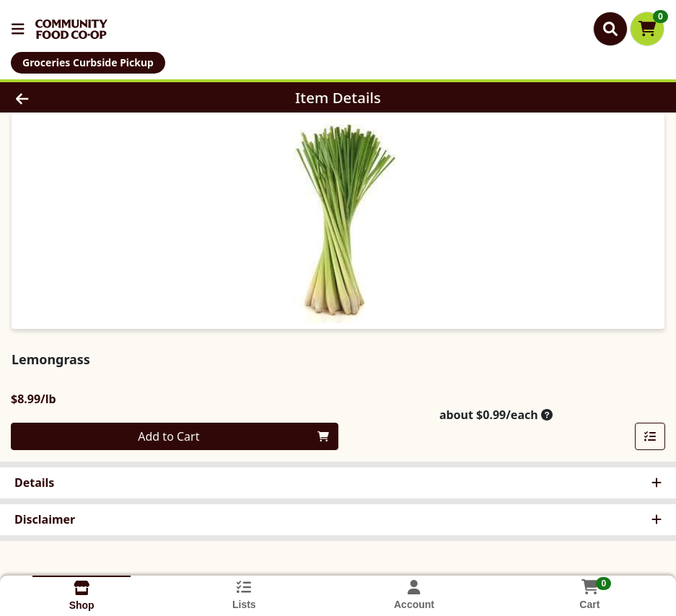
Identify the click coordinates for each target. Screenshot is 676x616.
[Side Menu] (18, 29)
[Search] (610, 29)
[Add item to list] (650, 436)
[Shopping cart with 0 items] (647, 29)
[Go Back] (93, 97)
